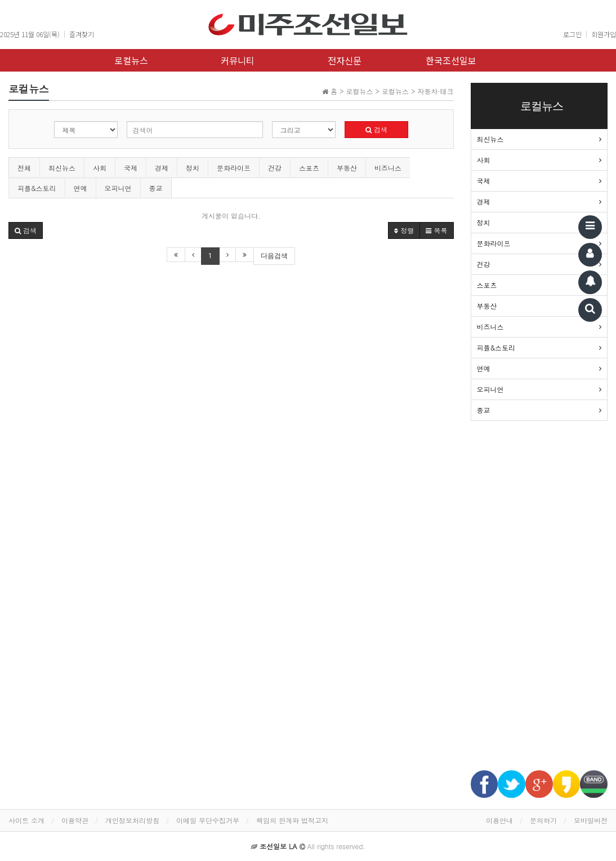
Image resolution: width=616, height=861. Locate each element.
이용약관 (75, 820)
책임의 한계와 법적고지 (292, 820)
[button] (26, 230)
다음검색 (274, 256)
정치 (193, 168)
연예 (81, 188)
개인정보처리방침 (132, 820)
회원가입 (604, 34)
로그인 (572, 34)
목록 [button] (436, 230)
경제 (162, 168)
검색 (376, 129)
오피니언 (118, 188)
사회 (100, 168)
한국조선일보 (451, 60)
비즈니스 (388, 168)
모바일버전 (591, 820)
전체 (24, 168)
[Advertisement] (539, 601)
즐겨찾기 (82, 34)
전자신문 (345, 60)
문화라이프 (234, 168)
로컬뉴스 (131, 60)
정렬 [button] (404, 230)
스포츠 (309, 168)
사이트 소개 (26, 820)
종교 (156, 188)
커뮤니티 (238, 60)
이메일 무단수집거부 (208, 820)
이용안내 (499, 820)
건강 (275, 168)
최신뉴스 (62, 168)
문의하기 (543, 820)
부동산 (347, 168)
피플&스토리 (37, 188)
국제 (131, 168)
